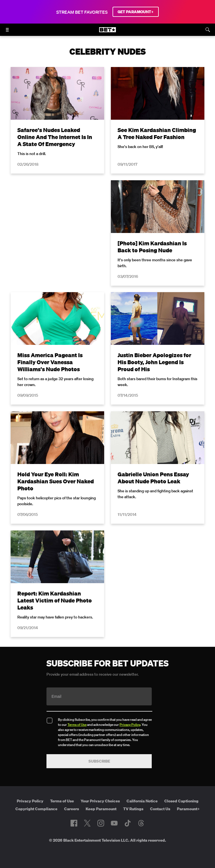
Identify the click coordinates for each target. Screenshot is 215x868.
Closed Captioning (181, 801)
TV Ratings (133, 809)
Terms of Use (77, 725)
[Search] (208, 30)
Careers (72, 809)
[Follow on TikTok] (128, 823)
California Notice (142, 801)
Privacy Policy (130, 725)
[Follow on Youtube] (114, 823)
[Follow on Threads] (141, 823)
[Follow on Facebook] (74, 823)
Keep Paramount (101, 809)
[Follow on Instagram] (101, 823)
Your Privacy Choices (100, 801)
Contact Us (160, 809)
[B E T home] (107, 32)
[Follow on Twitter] (87, 823)
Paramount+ (188, 809)
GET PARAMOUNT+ (136, 12)
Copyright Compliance (36, 809)
